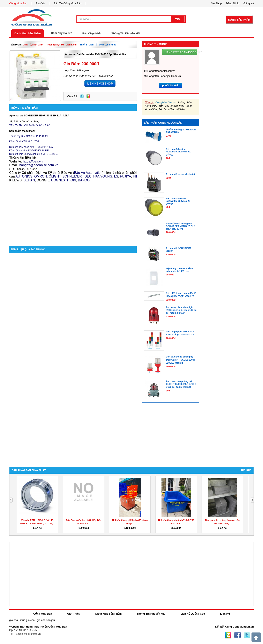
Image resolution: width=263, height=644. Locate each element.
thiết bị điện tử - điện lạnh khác (98, 45)
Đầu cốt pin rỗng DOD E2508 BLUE (29, 151)
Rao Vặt (41, 3)
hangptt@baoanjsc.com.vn (164, 76)
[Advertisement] (73, 211)
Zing (88, 96)
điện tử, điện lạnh (33, 45)
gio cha (14, 620)
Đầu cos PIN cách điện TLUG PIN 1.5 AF (32, 147)
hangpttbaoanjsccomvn (161, 71)
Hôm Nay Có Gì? (62, 33)
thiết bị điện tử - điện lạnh (61, 45)
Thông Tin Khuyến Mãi (126, 33)
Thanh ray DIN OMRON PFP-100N (28, 136)
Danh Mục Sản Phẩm (28, 33)
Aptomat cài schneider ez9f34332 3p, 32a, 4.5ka (95, 54)
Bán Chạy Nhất (92, 33)
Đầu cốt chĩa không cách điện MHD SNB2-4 (33, 154)
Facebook (238, 635)
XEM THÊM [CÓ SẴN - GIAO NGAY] (30, 125)
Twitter (82, 96)
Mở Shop (216, 3)
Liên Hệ (225, 614)
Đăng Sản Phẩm (239, 20)
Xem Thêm (246, 470)
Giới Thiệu (74, 614)
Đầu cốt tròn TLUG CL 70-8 (24, 142)
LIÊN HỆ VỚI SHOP (100, 84)
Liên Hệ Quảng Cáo (193, 614)
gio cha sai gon (46, 620)
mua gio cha (27, 620)
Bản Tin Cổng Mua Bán (67, 3)
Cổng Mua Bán (18, 3)
